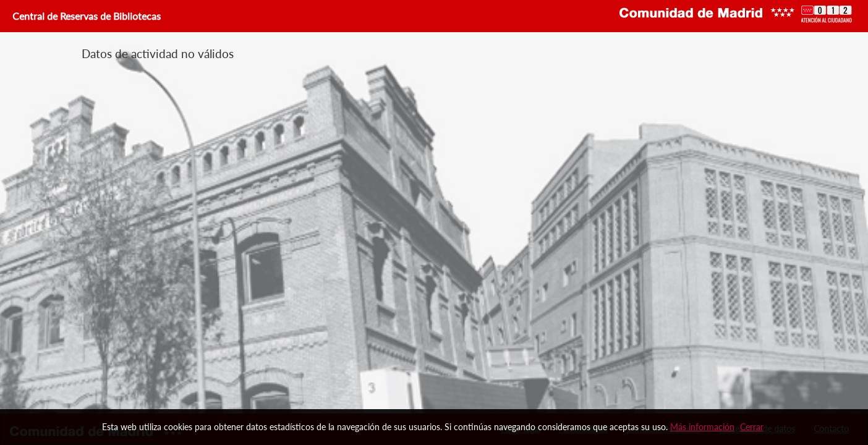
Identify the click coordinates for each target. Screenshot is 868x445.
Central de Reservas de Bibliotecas (85, 16)
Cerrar (752, 427)
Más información (702, 427)
